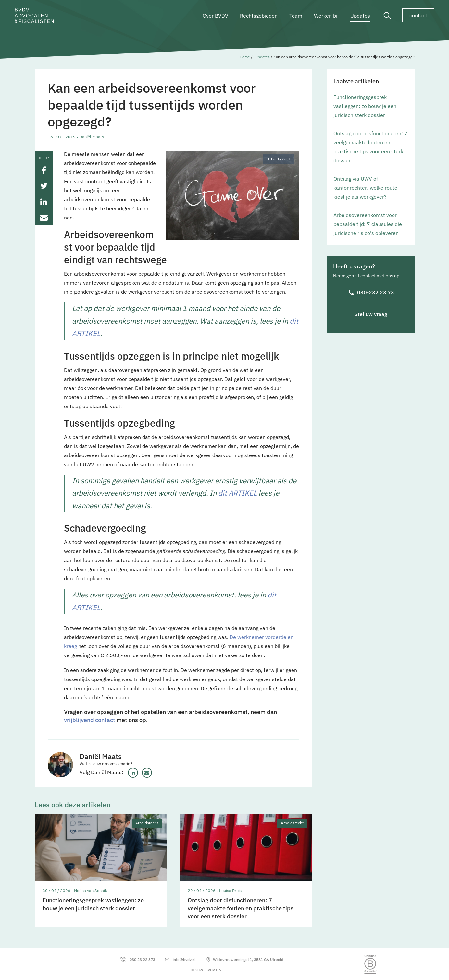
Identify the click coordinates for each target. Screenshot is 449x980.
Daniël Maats (101, 756)
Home (245, 57)
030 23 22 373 (142, 959)
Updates (360, 16)
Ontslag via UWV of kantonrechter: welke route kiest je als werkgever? (365, 188)
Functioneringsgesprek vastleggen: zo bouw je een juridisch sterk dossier (365, 106)
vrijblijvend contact (90, 720)
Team (296, 16)
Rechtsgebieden (259, 16)
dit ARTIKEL (237, 493)
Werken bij (326, 16)
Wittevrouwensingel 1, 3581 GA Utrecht (248, 959)
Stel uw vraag (371, 314)
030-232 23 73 (371, 293)
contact (418, 15)
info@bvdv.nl (184, 959)
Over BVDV (215, 16)
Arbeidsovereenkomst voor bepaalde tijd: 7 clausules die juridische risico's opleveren (368, 224)
